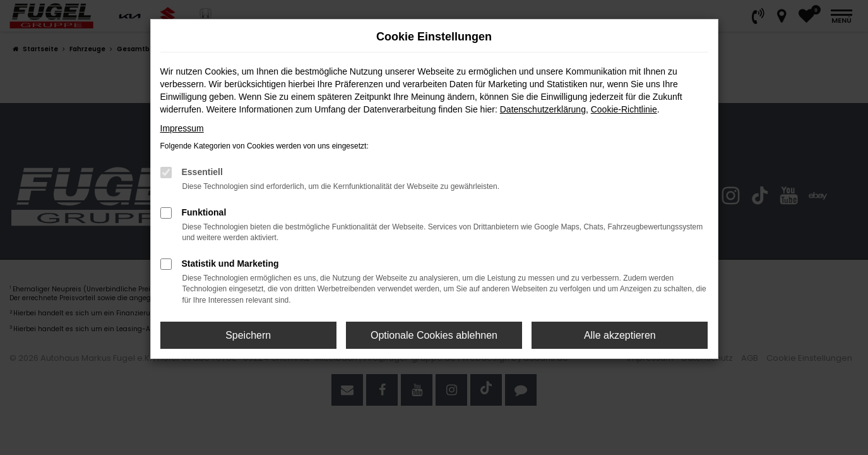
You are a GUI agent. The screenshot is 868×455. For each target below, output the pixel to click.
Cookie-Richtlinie (624, 109)
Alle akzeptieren (620, 335)
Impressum (182, 128)
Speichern (248, 335)
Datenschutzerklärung (543, 109)
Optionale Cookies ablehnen (434, 335)
